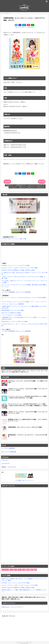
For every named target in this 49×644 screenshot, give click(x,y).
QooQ (27, 643)
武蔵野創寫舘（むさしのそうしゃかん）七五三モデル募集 (25, 427)
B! (24, 25)
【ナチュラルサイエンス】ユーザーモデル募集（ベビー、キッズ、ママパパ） (24, 302)
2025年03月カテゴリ (21, 185)
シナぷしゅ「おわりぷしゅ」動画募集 (13, 304)
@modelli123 (6, 464)
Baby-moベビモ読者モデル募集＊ (12, 313)
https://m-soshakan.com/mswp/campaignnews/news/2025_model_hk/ (24, 159)
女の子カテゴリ (41, 187)
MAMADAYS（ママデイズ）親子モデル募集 (15, 322)
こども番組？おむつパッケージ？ (24, 480)
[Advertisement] (25, 525)
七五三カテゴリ (31, 187)
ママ (24, 570)
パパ (16, 570)
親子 (35, 570)
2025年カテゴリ (10, 185)
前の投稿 (42, 182)
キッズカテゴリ (13, 187)
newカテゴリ (31, 185)
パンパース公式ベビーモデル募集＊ (12, 315)
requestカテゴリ (40, 185)
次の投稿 (7, 182)
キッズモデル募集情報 (8, 292)
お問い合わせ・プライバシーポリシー (13, 607)
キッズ (11, 570)
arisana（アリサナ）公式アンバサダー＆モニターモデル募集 (20, 268)
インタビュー (5, 570)
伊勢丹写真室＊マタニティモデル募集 (13, 310)
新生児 (28, 570)
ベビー (20, 570)
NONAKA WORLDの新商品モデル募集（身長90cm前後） (19, 270)
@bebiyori (5, 460)
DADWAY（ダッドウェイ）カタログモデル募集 (16, 266)
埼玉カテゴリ (22, 187)
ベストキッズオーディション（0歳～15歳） (14, 239)
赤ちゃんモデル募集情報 (23, 292)
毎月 (32, 570)
